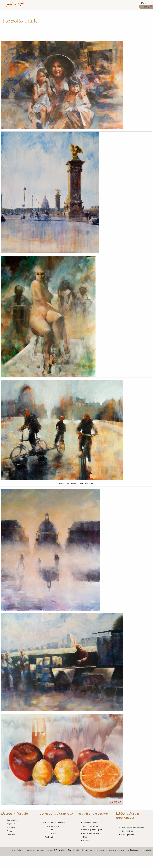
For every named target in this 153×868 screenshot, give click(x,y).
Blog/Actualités (13, 820)
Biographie (11, 824)
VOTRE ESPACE (127, 4)
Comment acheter (90, 822)
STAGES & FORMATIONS (88, 4)
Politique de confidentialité (141, 850)
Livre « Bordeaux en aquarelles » (134, 827)
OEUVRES (52, 4)
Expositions (11, 827)
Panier (145, 3)
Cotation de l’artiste (91, 826)
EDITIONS (67, 4)
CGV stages (124, 850)
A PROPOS (109, 4)
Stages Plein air (12, 850)
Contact (86, 841)
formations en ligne (27, 850)
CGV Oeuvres (112, 850)
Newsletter (11, 835)
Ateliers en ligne (42, 850)
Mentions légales (98, 850)
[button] (52, 4)
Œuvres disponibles (53, 826)
